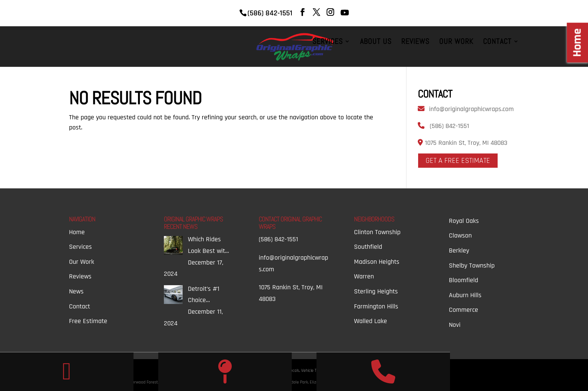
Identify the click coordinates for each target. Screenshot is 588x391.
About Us (376, 42)
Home (77, 232)
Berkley (459, 250)
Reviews (415, 42)
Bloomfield (463, 280)
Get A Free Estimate (458, 161)
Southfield (368, 247)
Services (328, 42)
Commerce (463, 310)
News (76, 291)
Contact (497, 42)
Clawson (460, 235)
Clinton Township (377, 232)
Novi (455, 325)
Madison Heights (377, 262)
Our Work (456, 42)
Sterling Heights (376, 291)
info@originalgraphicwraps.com (471, 109)
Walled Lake (370, 321)
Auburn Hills (465, 295)
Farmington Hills (376, 306)
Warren (364, 276)
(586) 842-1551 (449, 126)
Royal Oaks (464, 221)
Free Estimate (88, 321)
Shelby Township (472, 265)
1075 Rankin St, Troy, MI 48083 (465, 143)
